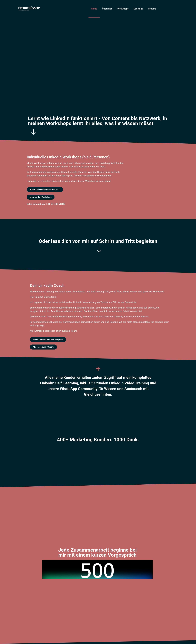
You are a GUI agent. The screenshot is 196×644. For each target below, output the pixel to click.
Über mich (107, 9)
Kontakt (152, 9)
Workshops (123, 9)
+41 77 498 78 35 (55, 204)
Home (94, 9)
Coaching (138, 9)
